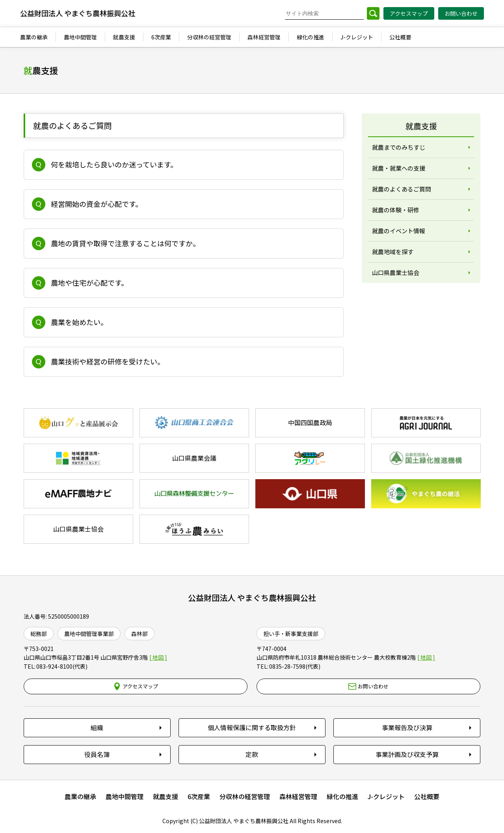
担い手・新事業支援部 (291, 634)
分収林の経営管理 (245, 796)
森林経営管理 (298, 796)
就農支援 (166, 796)
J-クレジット (386, 796)
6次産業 (199, 796)
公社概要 (427, 796)
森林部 (139, 634)
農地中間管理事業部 (89, 634)
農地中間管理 (125, 796)
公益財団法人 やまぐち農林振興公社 (252, 598)
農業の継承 (80, 796)
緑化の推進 (342, 796)
